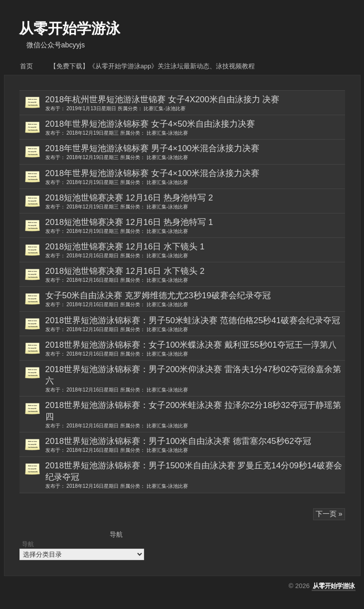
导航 (28, 544)
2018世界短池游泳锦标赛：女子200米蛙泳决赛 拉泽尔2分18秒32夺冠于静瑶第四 (195, 415)
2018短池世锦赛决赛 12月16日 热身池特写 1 (195, 226)
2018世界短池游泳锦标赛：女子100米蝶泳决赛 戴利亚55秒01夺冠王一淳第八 (195, 349)
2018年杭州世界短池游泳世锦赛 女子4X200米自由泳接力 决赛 (195, 103)
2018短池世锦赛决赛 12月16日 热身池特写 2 (195, 202)
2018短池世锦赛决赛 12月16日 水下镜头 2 (195, 275)
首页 (26, 66)
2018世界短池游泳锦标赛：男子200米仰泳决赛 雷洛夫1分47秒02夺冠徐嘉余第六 (195, 379)
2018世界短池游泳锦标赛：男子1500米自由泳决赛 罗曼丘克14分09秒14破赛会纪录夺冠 (195, 475)
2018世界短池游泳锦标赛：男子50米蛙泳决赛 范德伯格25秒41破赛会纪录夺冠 (195, 324)
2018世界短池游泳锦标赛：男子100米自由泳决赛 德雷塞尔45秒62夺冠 (195, 445)
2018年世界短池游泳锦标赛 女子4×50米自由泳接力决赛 (195, 128)
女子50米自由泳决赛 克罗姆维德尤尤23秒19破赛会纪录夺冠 (195, 299)
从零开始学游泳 (70, 28)
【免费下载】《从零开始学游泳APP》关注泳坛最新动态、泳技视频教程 (153, 66)
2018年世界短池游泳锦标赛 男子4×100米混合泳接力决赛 (195, 152)
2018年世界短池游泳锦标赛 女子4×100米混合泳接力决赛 (195, 177)
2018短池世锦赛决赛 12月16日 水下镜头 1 (195, 250)
